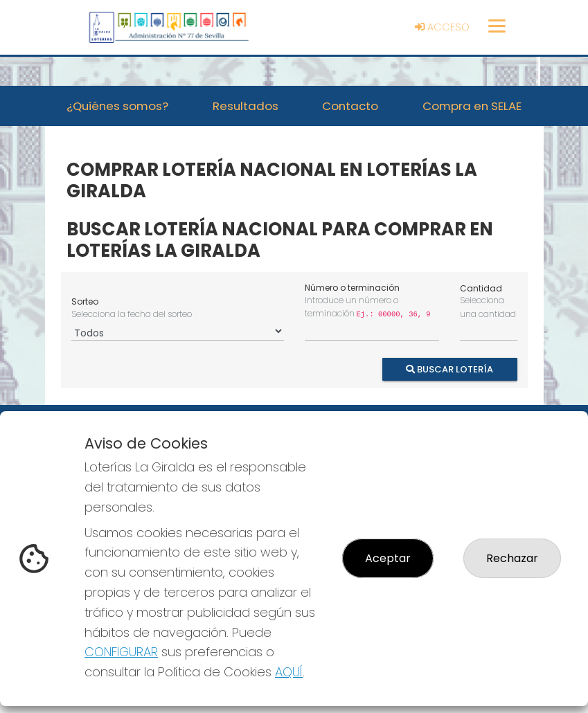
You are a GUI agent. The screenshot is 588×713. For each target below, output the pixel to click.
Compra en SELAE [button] (472, 106)
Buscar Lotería (449, 369)
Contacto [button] (350, 106)
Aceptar (388, 558)
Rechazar (512, 558)
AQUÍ (289, 672)
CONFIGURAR (121, 652)
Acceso (442, 27)
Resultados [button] (246, 106)
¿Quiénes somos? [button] (117, 106)
